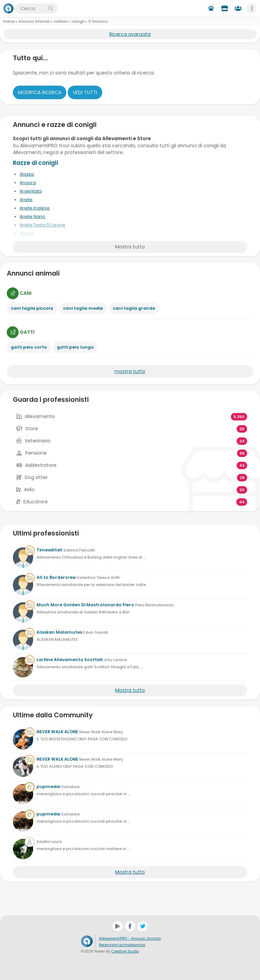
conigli (78, 21)
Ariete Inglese (35, 208)
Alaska (27, 174)
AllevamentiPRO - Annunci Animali (130, 939)
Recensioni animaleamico (122, 945)
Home (9, 21)
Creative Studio (125, 951)
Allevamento (40, 416)
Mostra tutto (130, 247)
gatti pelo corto (29, 347)
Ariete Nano (32, 216)
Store (32, 429)
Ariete (26, 200)
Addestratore (41, 465)
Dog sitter (36, 477)
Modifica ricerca (40, 92)
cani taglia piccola (32, 308)
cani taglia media (83, 308)
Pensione (36, 453)
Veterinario (38, 441)
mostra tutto (130, 371)
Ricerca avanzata (130, 34)
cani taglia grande (134, 308)
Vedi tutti (85, 92)
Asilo (29, 489)
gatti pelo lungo (75, 347)
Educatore (36, 502)
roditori (61, 21)
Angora (28, 183)
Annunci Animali (34, 21)
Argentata (31, 191)
